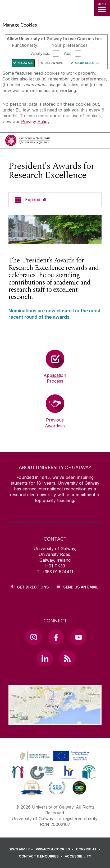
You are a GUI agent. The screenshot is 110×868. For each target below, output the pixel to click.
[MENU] (102, 8)
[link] (54, 756)
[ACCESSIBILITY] (78, 856)
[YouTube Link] (78, 637)
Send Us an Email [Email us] (81, 587)
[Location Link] (55, 721)
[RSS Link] (67, 658)
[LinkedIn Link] (45, 658)
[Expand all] (55, 200)
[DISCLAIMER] (22, 849)
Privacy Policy (35, 121)
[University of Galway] (28, 142)
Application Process (55, 378)
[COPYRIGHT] (89, 849)
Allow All (25, 63)
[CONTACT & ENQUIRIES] (41, 856)
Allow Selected (87, 63)
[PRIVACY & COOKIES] (55, 849)
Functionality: (25, 45)
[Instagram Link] (34, 637)
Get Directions (33, 587)
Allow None (54, 63)
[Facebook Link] (56, 637)
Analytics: (41, 53)
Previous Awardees (55, 423)
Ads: (68, 53)
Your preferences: (70, 45)
